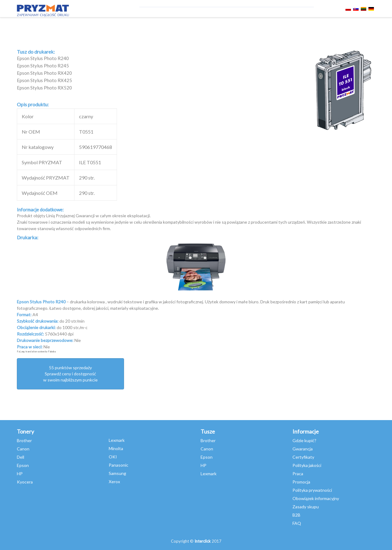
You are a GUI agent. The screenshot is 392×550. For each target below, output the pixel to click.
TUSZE (26, 27)
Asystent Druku (162, 27)
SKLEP (276, 27)
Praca (298, 474)
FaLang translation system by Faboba (36, 351)
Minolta (116, 448)
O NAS (294, 27)
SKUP (259, 27)
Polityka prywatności (312, 490)
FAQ (297, 523)
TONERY (47, 27)
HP (20, 474)
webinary (236, 27)
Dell (21, 457)
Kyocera (25, 482)
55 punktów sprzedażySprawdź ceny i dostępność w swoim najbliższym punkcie (70, 374)
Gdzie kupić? (304, 440)
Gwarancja (303, 449)
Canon (23, 449)
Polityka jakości (307, 465)
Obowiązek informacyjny (316, 498)
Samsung (117, 473)
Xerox (114, 482)
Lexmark (117, 440)
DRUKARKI (72, 27)
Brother (24, 440)
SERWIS (129, 27)
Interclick (203, 541)
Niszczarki (102, 27)
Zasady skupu (306, 507)
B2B (296, 515)
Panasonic (119, 465)
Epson (23, 465)
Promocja (301, 482)
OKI (113, 457)
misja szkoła (203, 27)
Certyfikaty (303, 457)
